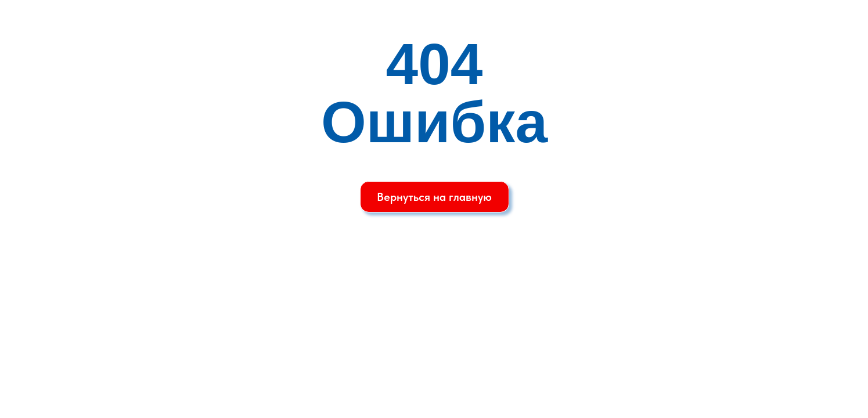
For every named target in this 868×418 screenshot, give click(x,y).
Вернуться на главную (434, 197)
